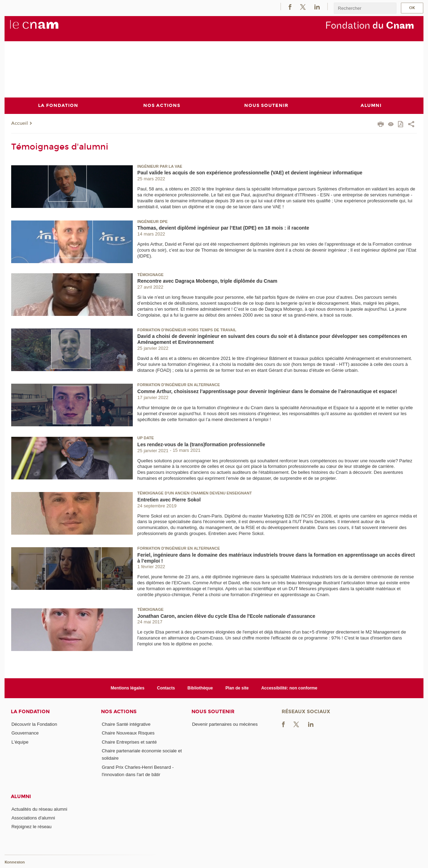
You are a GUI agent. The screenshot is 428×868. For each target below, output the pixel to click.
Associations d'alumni (33, 818)
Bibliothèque (200, 688)
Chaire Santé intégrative (126, 724)
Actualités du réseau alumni (39, 809)
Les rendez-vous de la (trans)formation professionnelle (201, 444)
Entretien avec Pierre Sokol (169, 499)
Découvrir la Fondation (34, 724)
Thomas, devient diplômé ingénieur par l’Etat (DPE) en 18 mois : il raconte (223, 228)
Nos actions (119, 712)
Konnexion (15, 862)
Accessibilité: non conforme (289, 688)
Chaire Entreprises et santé (129, 742)
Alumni (21, 796)
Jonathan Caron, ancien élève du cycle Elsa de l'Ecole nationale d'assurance (226, 616)
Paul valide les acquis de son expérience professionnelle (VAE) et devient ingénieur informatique (250, 173)
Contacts (166, 688)
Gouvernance (25, 733)
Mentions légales (128, 688)
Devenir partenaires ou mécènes (225, 724)
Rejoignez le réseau (32, 827)
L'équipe (20, 742)
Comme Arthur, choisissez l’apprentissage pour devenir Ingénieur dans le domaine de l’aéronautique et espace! (267, 391)
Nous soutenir (213, 712)
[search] (365, 8)
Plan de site (237, 688)
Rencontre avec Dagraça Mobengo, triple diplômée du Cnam (207, 281)
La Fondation (30, 712)
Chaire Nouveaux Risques (128, 733)
